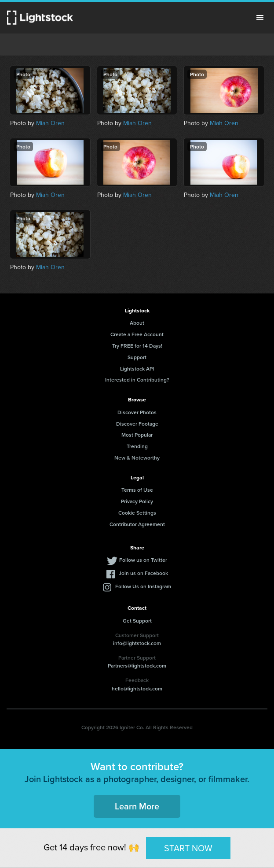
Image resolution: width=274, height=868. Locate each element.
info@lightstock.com (137, 643)
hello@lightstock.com (137, 688)
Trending (137, 446)
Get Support (137, 621)
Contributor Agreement (137, 524)
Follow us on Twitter (143, 560)
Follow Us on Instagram (143, 586)
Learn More (137, 806)
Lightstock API (137, 369)
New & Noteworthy (137, 458)
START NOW (188, 848)
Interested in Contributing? (137, 380)
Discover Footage (137, 424)
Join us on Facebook (143, 573)
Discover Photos (137, 412)
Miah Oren (50, 123)
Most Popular (137, 435)
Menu (260, 18)
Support (137, 357)
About (137, 323)
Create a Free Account (137, 334)
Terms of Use (137, 490)
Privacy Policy (137, 501)
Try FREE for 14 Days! (137, 346)
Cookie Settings (137, 513)
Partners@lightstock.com (137, 666)
